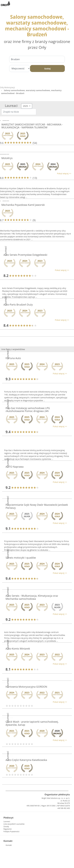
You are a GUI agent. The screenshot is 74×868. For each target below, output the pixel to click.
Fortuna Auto (13, 358)
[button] (36, 173)
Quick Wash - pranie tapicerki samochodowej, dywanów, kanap (32, 723)
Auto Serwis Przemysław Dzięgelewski (25, 255)
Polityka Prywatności (11, 832)
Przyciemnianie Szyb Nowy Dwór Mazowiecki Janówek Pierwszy (37, 506)
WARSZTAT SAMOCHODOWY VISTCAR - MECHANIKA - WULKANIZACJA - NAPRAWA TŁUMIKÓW (32, 126)
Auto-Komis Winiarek (18, 649)
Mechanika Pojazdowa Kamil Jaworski (23, 205)
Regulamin (8, 829)
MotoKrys (7, 158)
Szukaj (47, 69)
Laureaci (7, 821)
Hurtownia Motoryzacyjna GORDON (26, 687)
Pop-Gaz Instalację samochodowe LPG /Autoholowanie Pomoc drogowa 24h (28, 410)
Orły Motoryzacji (7, 87)
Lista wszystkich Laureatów (14, 824)
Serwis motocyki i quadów (21, 558)
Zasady (6, 826)
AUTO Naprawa (15, 467)
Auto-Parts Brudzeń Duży (18, 305)
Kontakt (9, 845)
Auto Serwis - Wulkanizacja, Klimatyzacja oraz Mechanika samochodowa (32, 597)
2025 (26, 106)
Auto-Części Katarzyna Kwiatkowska (26, 760)
